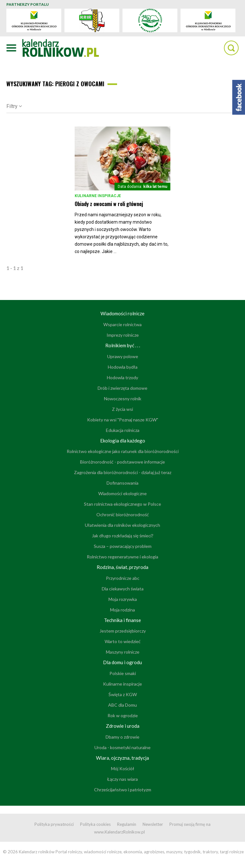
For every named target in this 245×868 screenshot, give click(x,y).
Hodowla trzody (122, 377)
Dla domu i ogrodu (122, 662)
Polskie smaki (123, 673)
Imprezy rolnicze (123, 335)
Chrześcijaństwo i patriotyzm (123, 790)
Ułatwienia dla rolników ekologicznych (122, 525)
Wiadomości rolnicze (122, 313)
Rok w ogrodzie (123, 715)
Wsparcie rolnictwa (122, 324)
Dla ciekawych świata (123, 589)
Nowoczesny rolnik (123, 399)
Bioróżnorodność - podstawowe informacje (122, 462)
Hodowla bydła (123, 367)
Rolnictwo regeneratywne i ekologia (122, 557)
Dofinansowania (122, 483)
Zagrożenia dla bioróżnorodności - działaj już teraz (123, 472)
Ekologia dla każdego (123, 441)
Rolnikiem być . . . (123, 345)
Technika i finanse (122, 620)
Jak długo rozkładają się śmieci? (123, 536)
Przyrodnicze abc (123, 578)
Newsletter (153, 824)
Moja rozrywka (123, 599)
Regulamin (127, 824)
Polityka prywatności (54, 824)
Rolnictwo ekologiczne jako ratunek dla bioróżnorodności (123, 451)
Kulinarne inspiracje (98, 196)
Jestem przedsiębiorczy (123, 631)
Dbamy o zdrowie (122, 737)
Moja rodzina (122, 610)
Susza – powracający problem (123, 546)
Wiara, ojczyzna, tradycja (122, 758)
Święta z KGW (123, 694)
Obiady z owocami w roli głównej (109, 204)
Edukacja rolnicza (123, 430)
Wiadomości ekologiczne (122, 493)
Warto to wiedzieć (123, 641)
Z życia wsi (122, 409)
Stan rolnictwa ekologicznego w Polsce (122, 504)
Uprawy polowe (123, 356)
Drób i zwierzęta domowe (122, 388)
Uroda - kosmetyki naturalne (122, 747)
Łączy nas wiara (122, 779)
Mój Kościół (123, 768)
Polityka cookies (95, 824)
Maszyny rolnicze (123, 652)
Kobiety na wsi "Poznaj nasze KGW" (123, 420)
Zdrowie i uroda (123, 726)
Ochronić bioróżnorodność (123, 515)
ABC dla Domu (122, 705)
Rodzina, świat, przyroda (122, 567)
